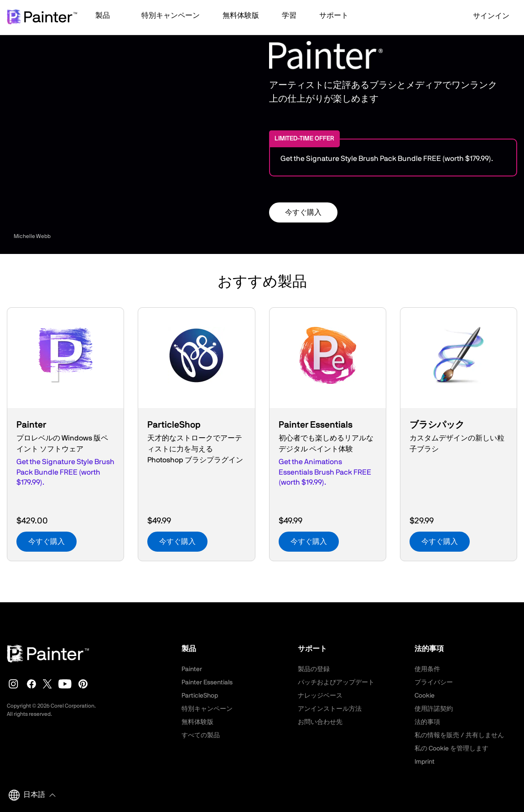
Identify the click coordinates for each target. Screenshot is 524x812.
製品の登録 (314, 669)
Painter (192, 669)
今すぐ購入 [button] (303, 212)
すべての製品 (201, 735)
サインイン (485, 16)
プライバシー (434, 683)
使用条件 (427, 669)
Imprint (425, 762)
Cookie (425, 696)
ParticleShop (200, 696)
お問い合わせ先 (320, 722)
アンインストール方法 (330, 709)
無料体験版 (197, 722)
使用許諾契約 (434, 709)
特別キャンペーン (207, 709)
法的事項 (427, 722)
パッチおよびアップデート (336, 683)
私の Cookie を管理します (451, 749)
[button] (107, 16)
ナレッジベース (320, 696)
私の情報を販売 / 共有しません (459, 735)
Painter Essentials (207, 683)
